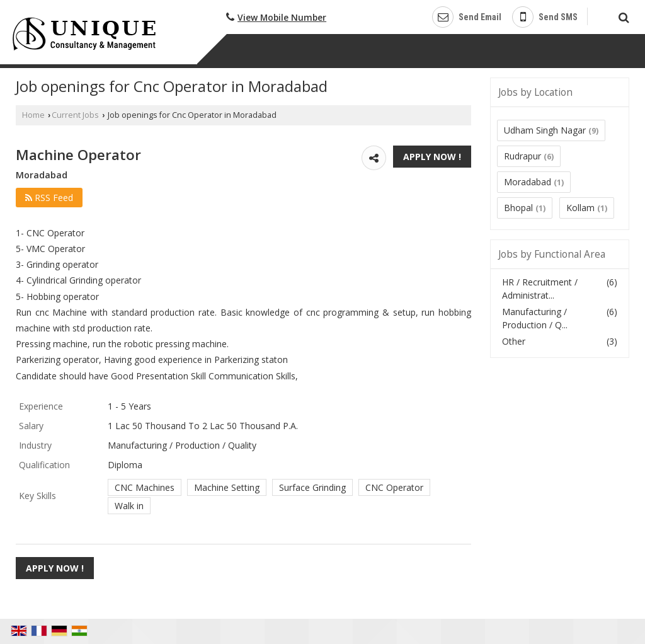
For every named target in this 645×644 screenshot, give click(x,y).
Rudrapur (522, 156)
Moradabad (528, 182)
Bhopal (518, 208)
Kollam (580, 208)
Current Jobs (75, 115)
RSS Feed (49, 198)
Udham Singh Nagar (545, 130)
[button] (282, 17)
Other (514, 341)
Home (33, 115)
